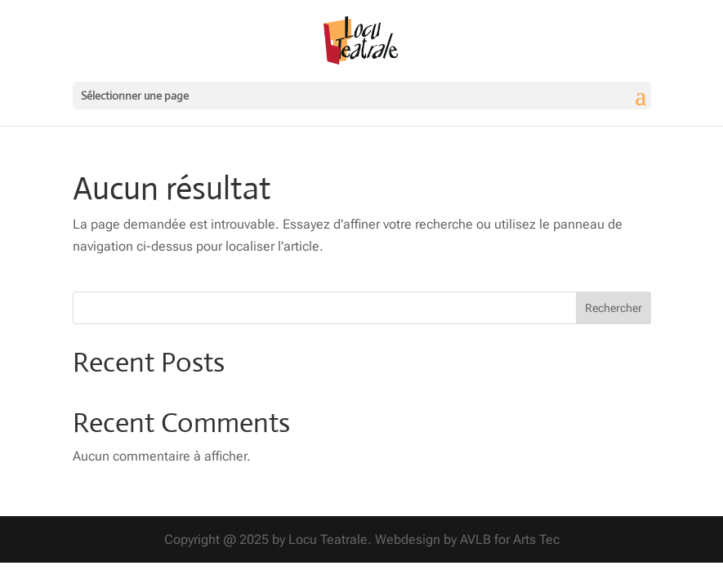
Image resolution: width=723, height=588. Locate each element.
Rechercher (614, 308)
